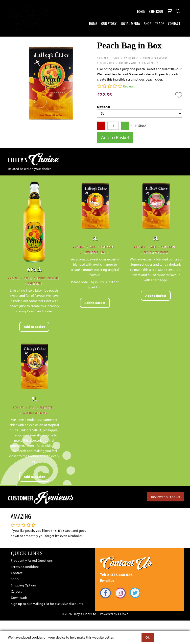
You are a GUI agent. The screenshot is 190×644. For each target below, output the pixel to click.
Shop (148, 23)
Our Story (109, 23)
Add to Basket (115, 137)
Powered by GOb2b (114, 614)
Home (93, 23)
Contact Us (126, 562)
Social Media (130, 23)
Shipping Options (24, 585)
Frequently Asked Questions (32, 560)
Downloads (19, 598)
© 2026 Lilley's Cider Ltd (79, 614)
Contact (174, 23)
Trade (160, 23)
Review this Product (166, 497)
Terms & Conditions (25, 567)
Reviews (129, 86)
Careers (16, 591)
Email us (107, 580)
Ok (148, 637)
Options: (104, 107)
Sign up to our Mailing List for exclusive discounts (47, 604)
